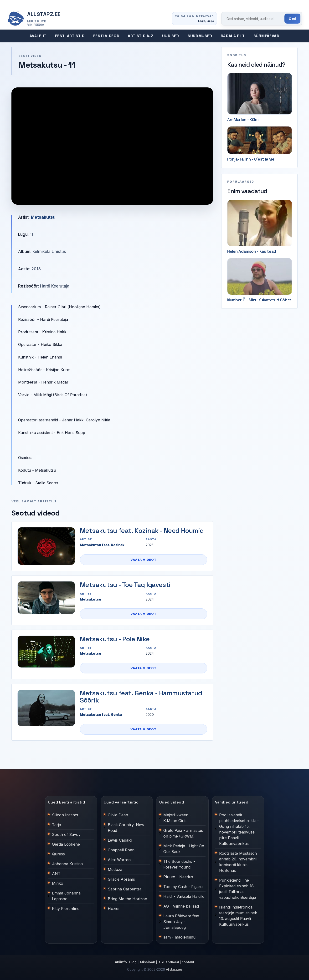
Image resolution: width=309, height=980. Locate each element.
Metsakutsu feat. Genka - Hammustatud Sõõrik (141, 696)
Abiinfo (121, 962)
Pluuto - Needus (178, 877)
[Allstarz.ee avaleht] (34, 19)
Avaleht (38, 36)
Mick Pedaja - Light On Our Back (184, 849)
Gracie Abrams (121, 879)
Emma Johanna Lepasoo (66, 896)
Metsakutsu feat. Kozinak (102, 545)
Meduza (115, 869)
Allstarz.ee (174, 969)
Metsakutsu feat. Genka (101, 715)
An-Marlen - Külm (243, 120)
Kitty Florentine (66, 909)
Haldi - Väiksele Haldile (184, 896)
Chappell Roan (121, 850)
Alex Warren (119, 860)
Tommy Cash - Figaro (183, 887)
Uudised (171, 36)
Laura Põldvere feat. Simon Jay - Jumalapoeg (182, 922)
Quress (58, 854)
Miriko (58, 883)
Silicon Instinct (65, 815)
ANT (56, 874)
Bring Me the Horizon (127, 899)
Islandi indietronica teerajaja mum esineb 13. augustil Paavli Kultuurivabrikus (238, 916)
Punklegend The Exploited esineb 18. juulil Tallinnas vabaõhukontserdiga (238, 889)
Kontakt (188, 962)
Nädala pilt (233, 36)
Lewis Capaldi (120, 840)
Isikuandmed (168, 962)
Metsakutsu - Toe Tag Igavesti (125, 585)
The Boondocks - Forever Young (179, 864)
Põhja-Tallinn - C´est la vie (251, 159)
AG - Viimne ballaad (181, 906)
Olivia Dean (118, 815)
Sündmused (200, 36)
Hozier (114, 909)
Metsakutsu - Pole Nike (115, 639)
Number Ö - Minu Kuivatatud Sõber (259, 300)
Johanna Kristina (67, 864)
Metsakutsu (43, 217)
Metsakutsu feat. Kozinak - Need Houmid (142, 530)
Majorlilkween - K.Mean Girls (177, 818)
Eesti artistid (70, 36)
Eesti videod (106, 36)
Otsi (292, 19)
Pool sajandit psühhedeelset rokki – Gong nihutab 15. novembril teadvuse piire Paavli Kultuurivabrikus (239, 829)
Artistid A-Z (141, 36)
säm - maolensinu (179, 937)
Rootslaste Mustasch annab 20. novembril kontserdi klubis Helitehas (238, 862)
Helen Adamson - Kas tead (252, 251)
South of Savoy (66, 834)
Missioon (148, 962)
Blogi (133, 962)
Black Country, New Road (126, 828)
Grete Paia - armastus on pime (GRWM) (183, 833)
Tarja (57, 825)
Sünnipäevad (266, 36)
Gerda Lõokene (66, 844)
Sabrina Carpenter (125, 889)
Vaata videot (143, 560)
